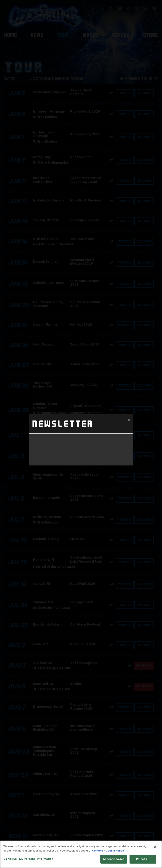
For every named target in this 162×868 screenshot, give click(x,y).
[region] (81, 854)
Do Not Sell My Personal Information (28, 859)
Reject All (143, 859)
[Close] (155, 847)
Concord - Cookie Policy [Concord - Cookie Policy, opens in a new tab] (108, 851)
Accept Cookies (114, 859)
